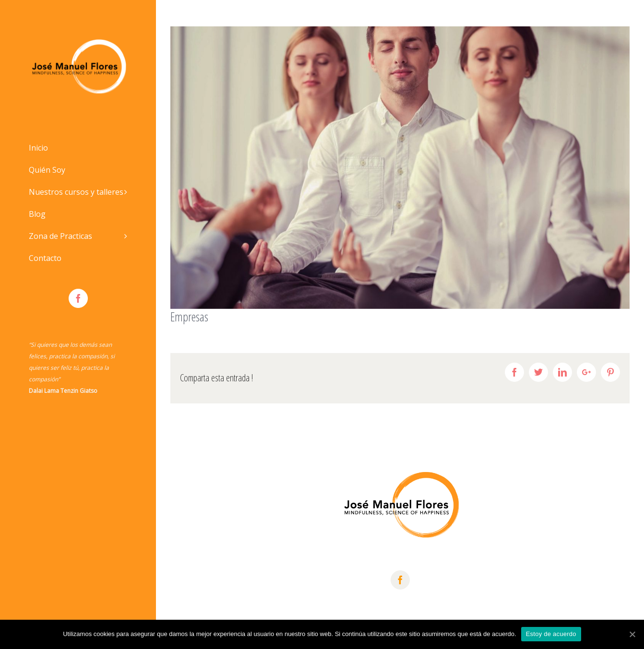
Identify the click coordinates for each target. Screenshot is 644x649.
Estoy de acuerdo (551, 634)
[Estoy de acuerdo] (632, 634)
